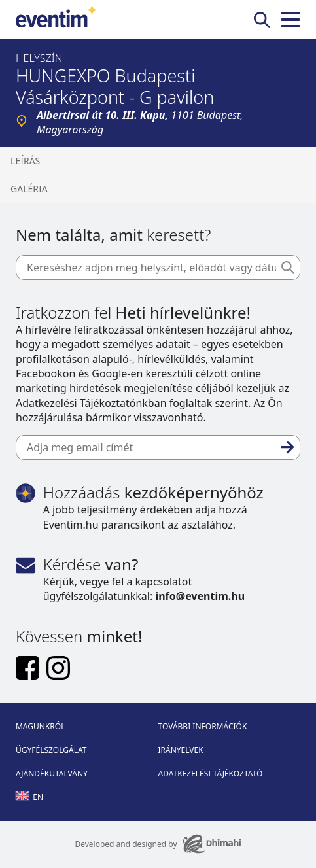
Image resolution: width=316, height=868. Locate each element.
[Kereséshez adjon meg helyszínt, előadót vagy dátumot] (158, 268)
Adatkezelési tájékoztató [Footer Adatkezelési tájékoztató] (211, 773)
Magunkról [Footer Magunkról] (41, 726)
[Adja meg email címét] (158, 447)
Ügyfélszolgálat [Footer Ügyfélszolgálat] (51, 750)
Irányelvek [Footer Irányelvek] (181, 750)
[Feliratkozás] (288, 447)
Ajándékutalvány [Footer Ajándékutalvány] (52, 773)
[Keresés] (288, 268)
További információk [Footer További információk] (203, 726)
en (29, 797)
